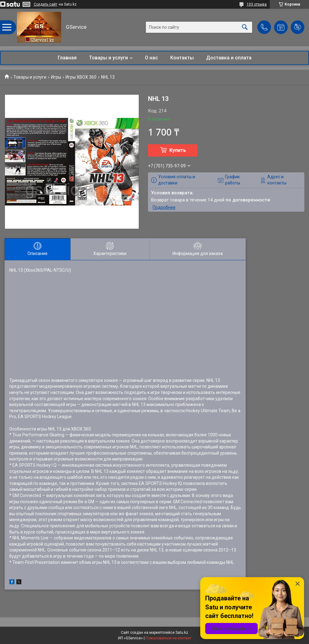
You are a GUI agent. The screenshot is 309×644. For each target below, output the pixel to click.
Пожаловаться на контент (168, 638)
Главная (67, 58)
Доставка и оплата (229, 58)
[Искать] (245, 27)
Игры (56, 77)
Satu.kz (182, 633)
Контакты (182, 58)
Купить (178, 150)
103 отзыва (257, 4)
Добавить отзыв (298, 27)
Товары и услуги (108, 58)
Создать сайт (45, 4)
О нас (151, 58)
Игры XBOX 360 (81, 77)
